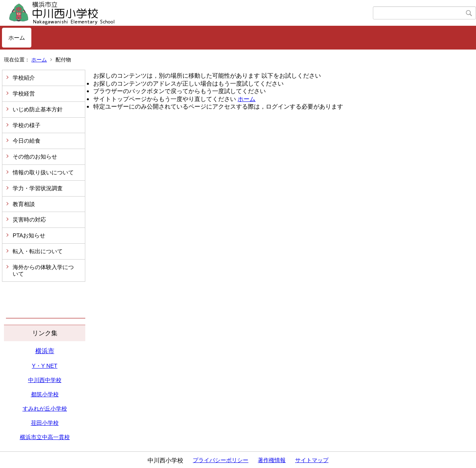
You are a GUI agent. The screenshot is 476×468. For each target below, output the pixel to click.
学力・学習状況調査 (38, 188)
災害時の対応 (29, 220)
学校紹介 (24, 78)
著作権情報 (272, 460)
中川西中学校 (45, 380)
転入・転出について (38, 251)
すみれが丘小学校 (45, 409)
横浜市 (45, 351)
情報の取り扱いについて (43, 172)
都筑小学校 (45, 394)
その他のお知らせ (35, 157)
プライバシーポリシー (221, 460)
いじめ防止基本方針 (38, 109)
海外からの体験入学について (43, 270)
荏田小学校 (45, 423)
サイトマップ (312, 460)
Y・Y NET (44, 366)
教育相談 (24, 204)
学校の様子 (27, 125)
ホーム (17, 38)
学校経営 (24, 94)
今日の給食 (27, 141)
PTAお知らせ (29, 235)
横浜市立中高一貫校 (45, 437)
